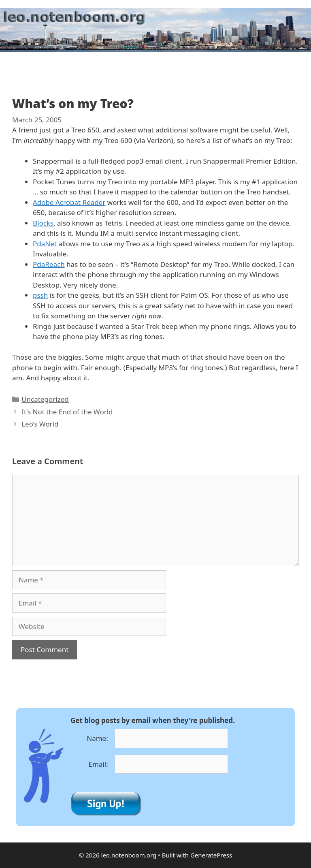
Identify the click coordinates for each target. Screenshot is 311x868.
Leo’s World (40, 424)
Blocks (43, 223)
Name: (97, 738)
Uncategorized (45, 399)
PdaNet (45, 244)
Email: (98, 764)
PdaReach (49, 264)
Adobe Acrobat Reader (69, 202)
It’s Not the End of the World (67, 412)
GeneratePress (211, 855)
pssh (40, 295)
